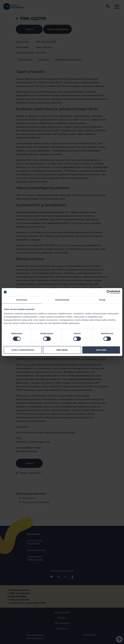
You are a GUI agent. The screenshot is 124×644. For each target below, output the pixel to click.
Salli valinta (62, 350)
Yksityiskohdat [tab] (62, 300)
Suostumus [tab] (22, 300)
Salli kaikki (101, 350)
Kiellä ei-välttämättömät (23, 350)
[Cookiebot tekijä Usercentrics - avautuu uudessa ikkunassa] (109, 292)
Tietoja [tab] (102, 300)
